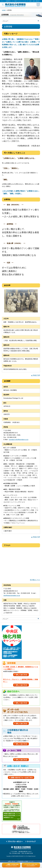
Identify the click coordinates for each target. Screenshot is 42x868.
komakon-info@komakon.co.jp (19, 440)
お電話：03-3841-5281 (12, 865)
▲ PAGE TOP (36, 375)
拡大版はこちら (35, 580)
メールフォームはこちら (31, 865)
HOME (4, 10)
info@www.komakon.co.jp (12, 596)
